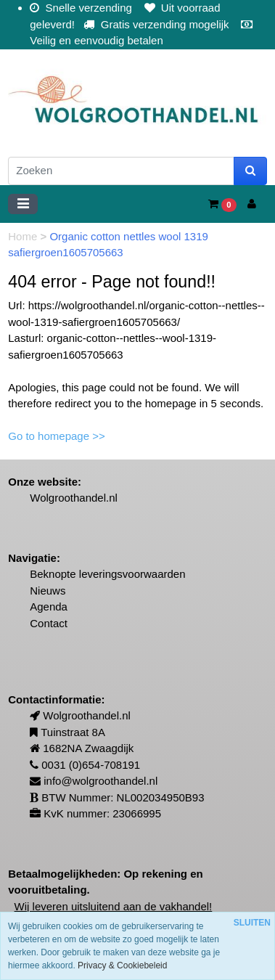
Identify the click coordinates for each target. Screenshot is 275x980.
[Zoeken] (121, 171)
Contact (49, 623)
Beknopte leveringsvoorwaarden (107, 574)
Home (24, 236)
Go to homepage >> (56, 436)
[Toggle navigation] (23, 204)
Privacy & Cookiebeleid (122, 965)
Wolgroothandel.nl (74, 498)
